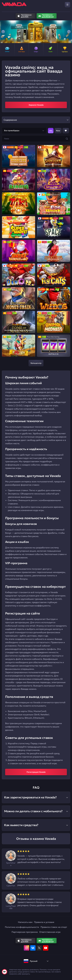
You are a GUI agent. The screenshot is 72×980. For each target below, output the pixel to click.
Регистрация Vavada (36, 772)
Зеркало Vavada (36, 105)
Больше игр (36, 363)
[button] (3, 32)
